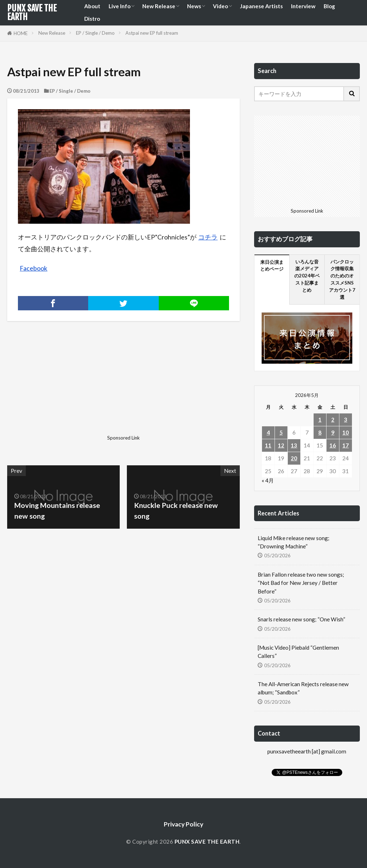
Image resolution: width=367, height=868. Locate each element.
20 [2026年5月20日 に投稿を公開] (294, 458)
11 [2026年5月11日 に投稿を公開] (268, 445)
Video (220, 6)
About (92, 6)
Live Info (120, 6)
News (194, 6)
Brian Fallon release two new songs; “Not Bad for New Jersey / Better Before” (301, 583)
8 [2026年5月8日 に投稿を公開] (320, 432)
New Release (159, 6)
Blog (329, 6)
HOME (21, 33)
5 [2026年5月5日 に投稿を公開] (281, 432)
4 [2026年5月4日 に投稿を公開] (268, 432)
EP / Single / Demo (95, 33)
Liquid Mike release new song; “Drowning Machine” (294, 542)
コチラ (208, 237)
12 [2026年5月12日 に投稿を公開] (281, 445)
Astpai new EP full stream (152, 33)
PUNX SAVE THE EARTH (32, 13)
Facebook (34, 268)
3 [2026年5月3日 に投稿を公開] (346, 420)
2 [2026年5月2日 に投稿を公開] (333, 420)
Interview (303, 6)
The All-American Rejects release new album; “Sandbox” (303, 688)
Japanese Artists (261, 6)
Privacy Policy (183, 824)
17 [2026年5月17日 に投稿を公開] (345, 445)
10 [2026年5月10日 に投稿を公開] (345, 432)
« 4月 (268, 480)
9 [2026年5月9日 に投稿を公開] (333, 432)
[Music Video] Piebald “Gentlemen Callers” (298, 652)
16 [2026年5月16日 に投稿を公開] (333, 445)
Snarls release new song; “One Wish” (301, 619)
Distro (92, 19)
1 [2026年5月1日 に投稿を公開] (320, 420)
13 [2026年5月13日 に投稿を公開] (294, 445)
